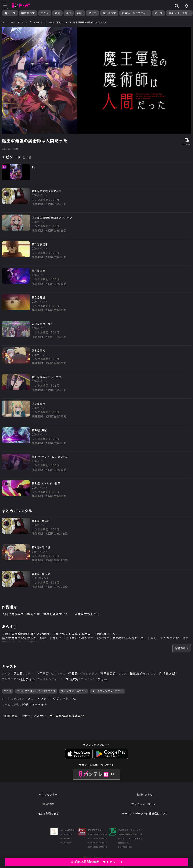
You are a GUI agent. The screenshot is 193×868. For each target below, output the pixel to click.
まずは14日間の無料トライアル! (97, 862)
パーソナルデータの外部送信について (145, 813)
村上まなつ (27, 679)
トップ (10, 13)
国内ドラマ (28, 13)
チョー (103, 679)
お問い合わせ (145, 794)
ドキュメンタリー (179, 13)
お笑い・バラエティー (135, 13)
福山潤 (18, 674)
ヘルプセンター (48, 794)
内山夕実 (72, 679)
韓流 (57, 13)
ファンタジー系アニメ (74, 691)
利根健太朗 (167, 674)
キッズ (159, 13)
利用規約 (48, 804)
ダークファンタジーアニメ (107, 691)
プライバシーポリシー (145, 804)
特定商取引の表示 (48, 813)
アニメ (45, 13)
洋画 (69, 13)
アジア (92, 13)
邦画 (80, 13)
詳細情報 (182, 648)
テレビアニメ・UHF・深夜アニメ (36, 691)
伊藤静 (73, 674)
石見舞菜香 (108, 674)
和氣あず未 (138, 674)
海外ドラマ (109, 13)
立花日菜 (43, 674)
